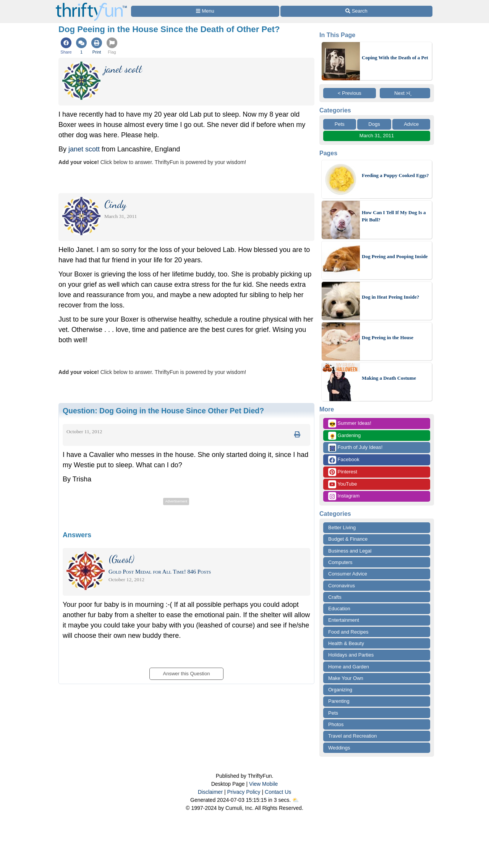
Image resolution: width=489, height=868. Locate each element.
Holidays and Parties (351, 655)
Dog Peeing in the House (388, 337)
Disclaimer (210, 792)
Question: (163, 411)
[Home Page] (91, 4)
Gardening (344, 436)
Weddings (339, 748)
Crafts (335, 597)
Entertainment (344, 620)
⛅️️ (296, 800)
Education (339, 609)
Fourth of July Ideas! (355, 448)
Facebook (344, 460)
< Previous (350, 93)
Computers (340, 562)
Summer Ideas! (350, 423)
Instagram (344, 496)
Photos (336, 724)
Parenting (339, 701)
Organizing (340, 690)
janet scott (84, 149)
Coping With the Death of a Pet (395, 58)
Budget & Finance (348, 539)
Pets (340, 124)
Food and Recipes (348, 632)
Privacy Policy (244, 792)
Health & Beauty (346, 643)
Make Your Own (346, 678)
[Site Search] (356, 11)
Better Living (342, 527)
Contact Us (278, 792)
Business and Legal (350, 551)
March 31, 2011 (377, 136)
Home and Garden (349, 667)
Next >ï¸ (405, 93)
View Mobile (263, 784)
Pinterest (343, 472)
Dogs (374, 124)
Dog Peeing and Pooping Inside (395, 256)
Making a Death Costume (389, 378)
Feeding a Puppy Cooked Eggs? (395, 175)
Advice (411, 124)
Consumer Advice (348, 574)
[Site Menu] (205, 11)
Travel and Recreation (352, 736)
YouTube (342, 484)
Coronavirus (342, 586)
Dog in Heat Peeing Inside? (390, 297)
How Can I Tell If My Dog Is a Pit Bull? (394, 216)
